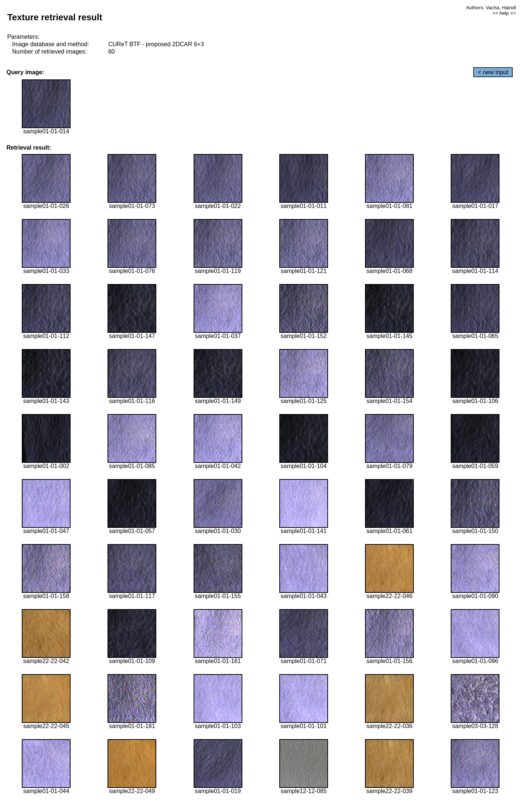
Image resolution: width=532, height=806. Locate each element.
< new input (493, 72)
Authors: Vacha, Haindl (491, 8)
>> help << (504, 13)
